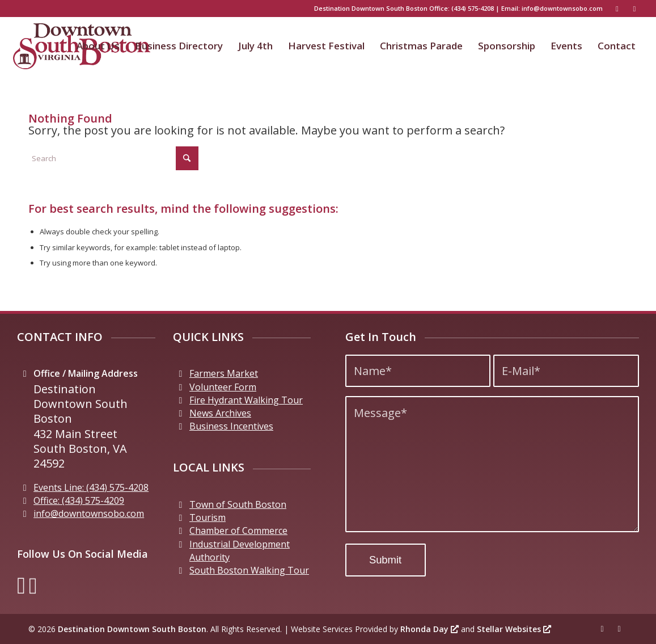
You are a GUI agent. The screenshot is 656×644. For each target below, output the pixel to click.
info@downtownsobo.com (562, 8)
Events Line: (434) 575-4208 (91, 487)
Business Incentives (231, 426)
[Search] (113, 158)
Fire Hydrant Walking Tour (246, 400)
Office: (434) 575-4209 (79, 500)
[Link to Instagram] (634, 9)
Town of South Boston (238, 504)
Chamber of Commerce (238, 531)
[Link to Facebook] (617, 9)
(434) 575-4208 (473, 8)
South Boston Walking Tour (249, 570)
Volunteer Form (223, 387)
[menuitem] (98, 46)
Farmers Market (224, 373)
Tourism (208, 517)
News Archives (220, 413)
